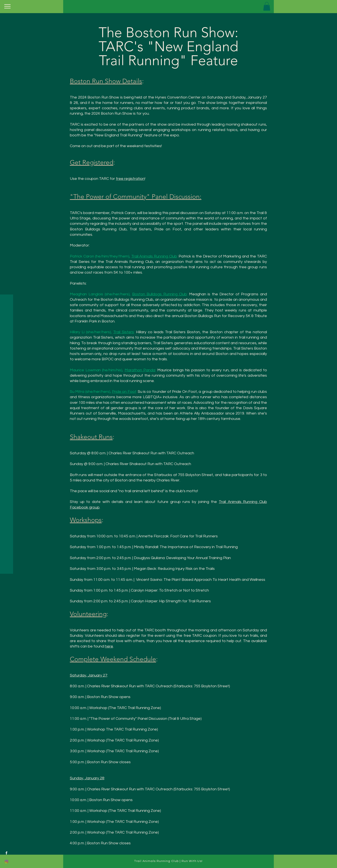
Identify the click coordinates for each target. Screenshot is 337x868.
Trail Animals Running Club (154, 256)
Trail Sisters (124, 332)
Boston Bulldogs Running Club (160, 294)
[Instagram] (6, 862)
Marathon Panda (140, 370)
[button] (7, 6)
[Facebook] (6, 853)
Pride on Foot (124, 392)
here (109, 646)
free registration (130, 179)
